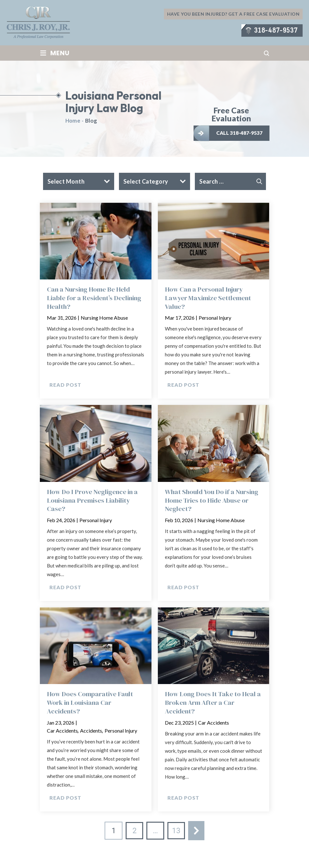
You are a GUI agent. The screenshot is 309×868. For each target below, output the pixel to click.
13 (176, 833)
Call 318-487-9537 (240, 133)
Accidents (91, 732)
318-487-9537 (276, 30)
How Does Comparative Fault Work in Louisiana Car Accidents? (91, 704)
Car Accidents (62, 732)
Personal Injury (215, 318)
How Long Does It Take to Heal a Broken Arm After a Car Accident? (211, 704)
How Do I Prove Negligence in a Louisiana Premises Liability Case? (94, 501)
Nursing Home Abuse (104, 318)
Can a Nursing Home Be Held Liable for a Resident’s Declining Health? (95, 298)
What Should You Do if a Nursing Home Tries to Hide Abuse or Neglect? (213, 501)
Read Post (65, 385)
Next (197, 833)
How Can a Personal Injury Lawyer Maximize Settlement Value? (209, 298)
